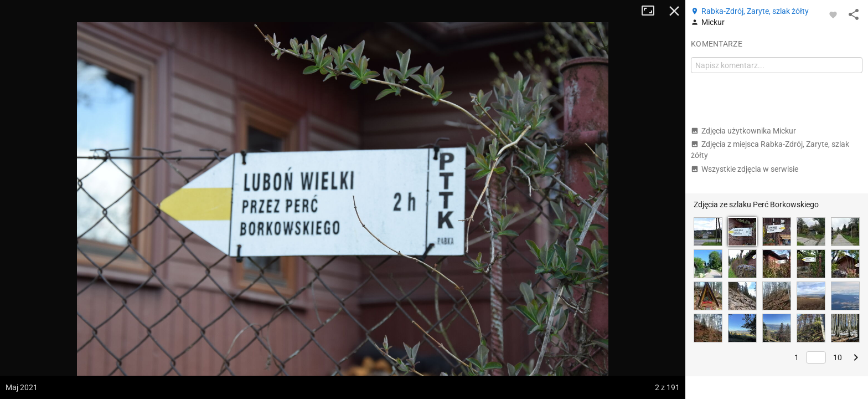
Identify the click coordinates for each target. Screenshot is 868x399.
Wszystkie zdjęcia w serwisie (745, 169)
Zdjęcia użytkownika (743, 131)
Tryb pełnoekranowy (652, 11)
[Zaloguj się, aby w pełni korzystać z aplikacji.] (833, 14)
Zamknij (674, 11)
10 (838, 357)
